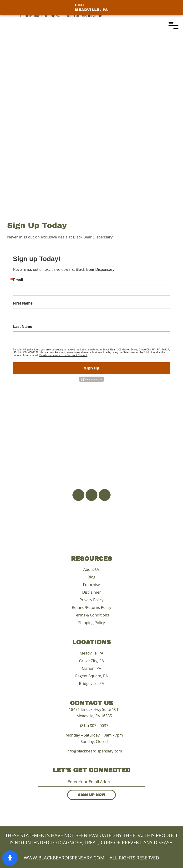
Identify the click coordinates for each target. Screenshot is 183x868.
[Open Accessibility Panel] (10, 858)
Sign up (92, 368)
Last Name (23, 327)
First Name (23, 303)
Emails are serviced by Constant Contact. (63, 355)
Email (18, 280)
